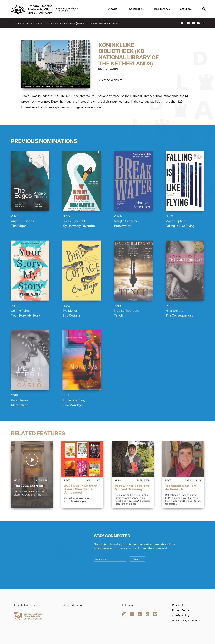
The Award (134, 9)
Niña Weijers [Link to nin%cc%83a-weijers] (174, 325)
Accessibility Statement (187, 621)
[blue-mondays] (82, 374)
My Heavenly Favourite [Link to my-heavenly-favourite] (79, 240)
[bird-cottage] (82, 285)
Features (184, 9)
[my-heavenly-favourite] (82, 195)
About (113, 9)
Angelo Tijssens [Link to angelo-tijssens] (22, 235)
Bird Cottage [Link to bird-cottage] (71, 330)
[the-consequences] (185, 285)
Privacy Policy (181, 611)
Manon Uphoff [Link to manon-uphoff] (176, 235)
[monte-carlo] (30, 374)
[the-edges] (30, 195)
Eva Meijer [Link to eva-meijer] (70, 325)
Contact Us (179, 606)
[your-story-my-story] (30, 285)
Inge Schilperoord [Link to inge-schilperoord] (127, 325)
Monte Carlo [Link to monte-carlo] (19, 419)
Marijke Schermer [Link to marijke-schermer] (127, 235)
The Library (160, 9)
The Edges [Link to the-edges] (19, 240)
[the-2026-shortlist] (32, 489)
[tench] (133, 285)
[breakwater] (133, 195)
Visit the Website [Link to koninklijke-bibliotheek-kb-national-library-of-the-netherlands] (110, 80)
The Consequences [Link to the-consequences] (179, 330)
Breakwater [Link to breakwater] (122, 240)
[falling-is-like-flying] (185, 195)
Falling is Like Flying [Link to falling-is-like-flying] (180, 240)
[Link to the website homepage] (45, 10)
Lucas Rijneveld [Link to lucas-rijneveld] (74, 235)
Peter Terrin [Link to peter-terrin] (19, 414)
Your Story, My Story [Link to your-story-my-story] (25, 330)
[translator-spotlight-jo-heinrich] (183, 489)
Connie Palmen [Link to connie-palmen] (21, 325)
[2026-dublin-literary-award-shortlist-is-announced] (82, 489)
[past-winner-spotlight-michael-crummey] (133, 489)
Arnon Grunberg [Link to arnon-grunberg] (74, 414)
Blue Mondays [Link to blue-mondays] (72, 419)
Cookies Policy (181, 616)
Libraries (44, 24)
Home (19, 24)
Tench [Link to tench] (118, 330)
